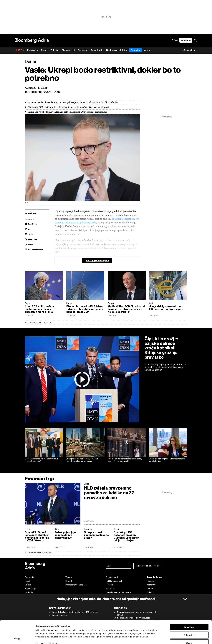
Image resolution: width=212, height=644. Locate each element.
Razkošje (83, 50)
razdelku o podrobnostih (130, 633)
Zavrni (189, 621)
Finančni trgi (68, 50)
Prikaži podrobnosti (45, 639)
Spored (69, 581)
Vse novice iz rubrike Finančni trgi (38, 323)
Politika (54, 50)
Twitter (150, 589)
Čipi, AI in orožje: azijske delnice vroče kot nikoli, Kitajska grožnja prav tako (161, 348)
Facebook (151, 581)
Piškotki (109, 585)
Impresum (110, 589)
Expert (136, 50)
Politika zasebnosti (114, 581)
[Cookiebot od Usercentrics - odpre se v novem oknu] (18, 639)
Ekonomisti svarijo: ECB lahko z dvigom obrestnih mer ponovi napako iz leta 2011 (85, 309)
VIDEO (20, 50)
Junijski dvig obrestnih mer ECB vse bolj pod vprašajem (166, 308)
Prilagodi (190, 614)
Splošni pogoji (112, 577)
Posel (44, 50)
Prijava (175, 40)
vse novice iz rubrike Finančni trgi (38, 553)
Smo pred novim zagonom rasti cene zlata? (96, 535)
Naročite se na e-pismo (148, 566)
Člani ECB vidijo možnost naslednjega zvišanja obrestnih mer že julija (40, 309)
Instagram (151, 585)
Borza (87, 484)
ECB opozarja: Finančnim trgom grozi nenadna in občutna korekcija (82, 460)
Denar (28, 303)
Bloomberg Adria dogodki (76, 585)
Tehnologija (97, 50)
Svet (151, 303)
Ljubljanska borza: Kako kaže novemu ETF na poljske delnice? (43, 460)
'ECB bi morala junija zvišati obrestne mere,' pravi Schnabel (167, 460)
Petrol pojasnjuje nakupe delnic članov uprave (65, 535)
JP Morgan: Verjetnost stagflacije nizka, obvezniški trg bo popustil (125, 460)
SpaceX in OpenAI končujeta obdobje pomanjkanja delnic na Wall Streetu (37, 536)
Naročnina (186, 40)
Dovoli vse (189, 606)
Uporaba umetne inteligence (118, 592)
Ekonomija (33, 50)
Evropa (69, 303)
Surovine (88, 529)
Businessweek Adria (117, 50)
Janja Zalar (41, 88)
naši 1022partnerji (50, 609)
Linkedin (150, 592)
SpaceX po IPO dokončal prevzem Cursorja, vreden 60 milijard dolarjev (126, 536)
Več (147, 50)
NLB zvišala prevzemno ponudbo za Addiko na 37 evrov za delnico (109, 493)
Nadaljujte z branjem (97, 260)
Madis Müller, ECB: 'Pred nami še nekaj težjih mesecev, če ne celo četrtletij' (126, 309)
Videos (68, 577)
